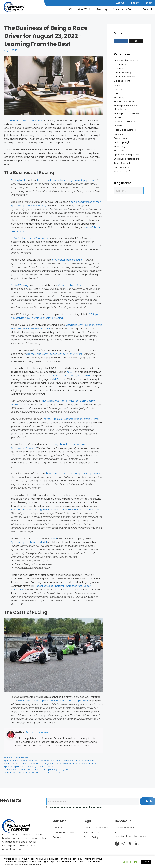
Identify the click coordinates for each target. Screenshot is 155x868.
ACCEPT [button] (146, 862)
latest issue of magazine (70, 376)
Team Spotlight (122, 163)
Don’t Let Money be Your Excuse (31, 238)
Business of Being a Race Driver (26, 121)
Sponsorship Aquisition (15, 764)
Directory (102, 9)
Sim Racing (120, 146)
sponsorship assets (37, 764)
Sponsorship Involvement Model (29, 542)
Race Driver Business (17, 758)
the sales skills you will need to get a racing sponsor (66, 180)
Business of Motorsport (126, 60)
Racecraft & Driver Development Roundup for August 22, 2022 (37, 769)
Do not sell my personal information (22, 865)
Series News (120, 138)
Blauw (53, 539)
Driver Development (125, 77)
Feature (118, 85)
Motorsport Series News (126, 113)
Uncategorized (122, 167)
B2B (9, 761)
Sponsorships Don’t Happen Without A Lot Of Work (54, 354)
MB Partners (60, 379)
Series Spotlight (122, 142)
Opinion (118, 117)
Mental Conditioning (125, 102)
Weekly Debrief (122, 171)
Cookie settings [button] (130, 862)
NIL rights (56, 761)
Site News (119, 150)
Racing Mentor (19, 180)
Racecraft (119, 134)
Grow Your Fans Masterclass (74, 285)
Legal (117, 93)
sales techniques (84, 761)
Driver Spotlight (122, 81)
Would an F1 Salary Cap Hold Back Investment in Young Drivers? (53, 701)
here (49, 343)
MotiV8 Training (20, 285)
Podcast (118, 126)
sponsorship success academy (20, 766)
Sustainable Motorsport (126, 159)
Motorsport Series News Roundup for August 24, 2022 (33, 772)
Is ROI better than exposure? (67, 260)
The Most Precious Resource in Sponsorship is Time (70, 419)
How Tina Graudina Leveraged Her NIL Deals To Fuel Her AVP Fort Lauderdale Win (55, 510)
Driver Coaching (122, 73)
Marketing (119, 97)
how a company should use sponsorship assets (73, 473)
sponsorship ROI (86, 764)
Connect (147, 9)
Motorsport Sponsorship (39, 761)
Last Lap (118, 89)
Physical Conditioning (125, 122)
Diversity (118, 68)
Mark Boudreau (37, 732)
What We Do (85, 9)
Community (120, 64)
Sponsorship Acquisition (126, 155)
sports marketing (44, 766)
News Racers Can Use (125, 9)
